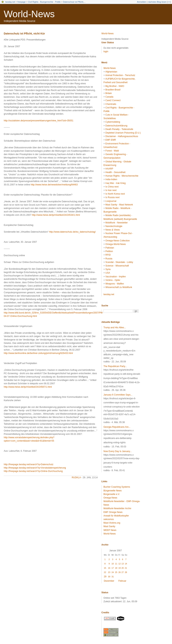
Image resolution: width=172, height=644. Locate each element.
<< (169, 2)
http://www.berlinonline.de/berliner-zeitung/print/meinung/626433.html (38, 353)
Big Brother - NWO (115, 86)
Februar (122, 581)
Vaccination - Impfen (116, 277)
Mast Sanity (109, 526)
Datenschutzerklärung (116, 126)
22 (105, 572)
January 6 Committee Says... (118, 395)
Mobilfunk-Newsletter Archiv (117, 508)
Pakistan (110, 248)
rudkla (76, 478)
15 (105, 568)
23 (109, 572)
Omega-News (110, 498)
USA (108, 273)
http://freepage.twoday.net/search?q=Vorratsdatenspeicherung (35, 468)
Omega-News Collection (117, 241)
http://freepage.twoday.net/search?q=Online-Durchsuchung (33, 471)
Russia (109, 259)
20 (123, 568)
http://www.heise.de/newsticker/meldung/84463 (54, 185)
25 (116, 572)
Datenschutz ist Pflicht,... (74, 2)
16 (109, 568)
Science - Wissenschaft (117, 266)
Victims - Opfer (113, 280)
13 (123, 564)
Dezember (109, 581)
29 (105, 577)
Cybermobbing (113, 122)
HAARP (109, 169)
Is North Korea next (115, 194)
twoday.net (10, 2)
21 (126, 568)
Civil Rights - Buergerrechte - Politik (44, 2)
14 (126, 564)
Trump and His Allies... (115, 328)
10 (113, 564)
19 (119, 568)
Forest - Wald (112, 151)
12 (119, 564)
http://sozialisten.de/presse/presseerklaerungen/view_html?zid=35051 (39, 121)
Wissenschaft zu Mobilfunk (119, 287)
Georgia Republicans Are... (117, 427)
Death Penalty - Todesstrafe (119, 129)
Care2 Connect (113, 100)
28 (126, 572)
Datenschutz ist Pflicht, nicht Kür (24, 34)
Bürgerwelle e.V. (112, 494)
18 (116, 568)
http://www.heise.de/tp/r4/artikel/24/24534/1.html (56, 215)
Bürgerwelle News (113, 491)
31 (113, 577)
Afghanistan (111, 72)
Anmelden (142, 2)
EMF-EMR (111, 140)
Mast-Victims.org (112, 523)
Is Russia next (112, 197)
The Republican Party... (115, 366)
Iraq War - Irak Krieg (115, 183)
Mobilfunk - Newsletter (117, 223)
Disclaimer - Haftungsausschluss (122, 136)
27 (123, 572)
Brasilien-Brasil (113, 90)
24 (113, 572)
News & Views (112, 230)
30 (109, 577)
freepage (21, 2)
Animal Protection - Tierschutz (120, 75)
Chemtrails (111, 104)
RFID (108, 255)
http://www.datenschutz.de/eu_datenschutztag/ (72, 232)
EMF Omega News (113, 512)
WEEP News (110, 530)
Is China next (112, 187)
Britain (109, 93)
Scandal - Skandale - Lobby (119, 262)
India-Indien (111, 179)
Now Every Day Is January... (118, 451)
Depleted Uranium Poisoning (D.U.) (123, 133)
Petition (109, 251)
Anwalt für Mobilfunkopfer (116, 516)
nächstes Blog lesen (157, 2)
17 (113, 568)
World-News (29, 14)
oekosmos (109, 519)
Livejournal (111, 201)
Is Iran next (111, 190)
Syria (108, 269)
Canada (109, 97)
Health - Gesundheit (115, 172)
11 (116, 564)
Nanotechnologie (114, 226)
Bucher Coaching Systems (117, 487)
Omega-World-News (115, 244)
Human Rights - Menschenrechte (122, 176)
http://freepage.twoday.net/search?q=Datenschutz (29, 464)
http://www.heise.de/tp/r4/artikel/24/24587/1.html (28, 387)
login (106, 51)
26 (119, 572)
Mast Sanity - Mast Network (119, 205)
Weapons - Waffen (115, 284)
